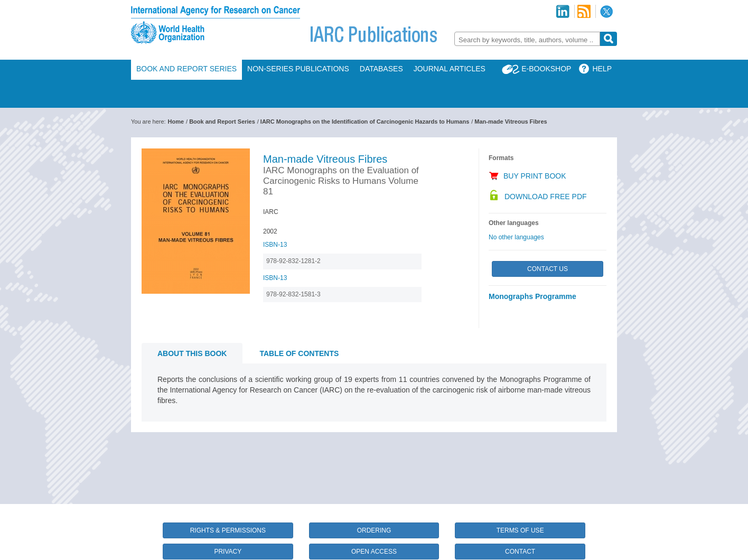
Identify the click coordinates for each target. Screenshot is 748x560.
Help (602, 69)
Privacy (228, 552)
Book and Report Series (186, 69)
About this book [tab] (192, 353)
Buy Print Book (535, 176)
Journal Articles (450, 69)
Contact (520, 552)
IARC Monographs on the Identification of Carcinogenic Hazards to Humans (365, 122)
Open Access (374, 552)
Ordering (374, 530)
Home (176, 122)
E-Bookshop (546, 69)
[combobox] (527, 39)
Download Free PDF (546, 197)
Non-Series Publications (298, 69)
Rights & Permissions (228, 530)
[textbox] (527, 40)
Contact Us (548, 269)
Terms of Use (520, 530)
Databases (381, 69)
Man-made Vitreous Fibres (511, 122)
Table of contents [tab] (299, 353)
